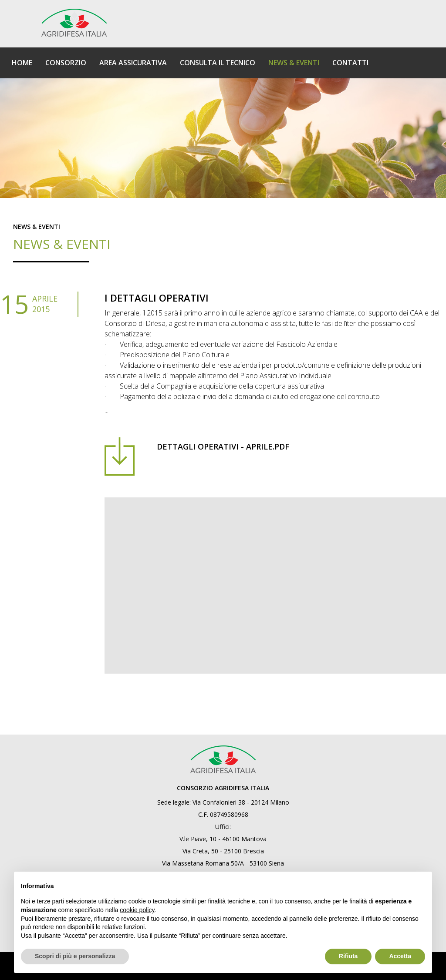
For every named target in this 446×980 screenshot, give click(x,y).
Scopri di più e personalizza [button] (75, 956)
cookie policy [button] (137, 910)
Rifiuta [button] (348, 956)
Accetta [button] (400, 956)
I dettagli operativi (157, 298)
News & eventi (37, 227)
